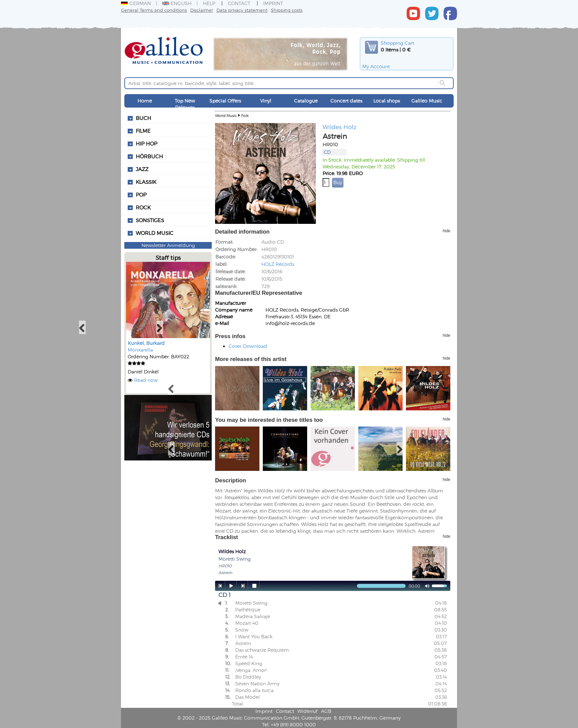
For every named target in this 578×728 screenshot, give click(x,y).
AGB (326, 711)
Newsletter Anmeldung (168, 245)
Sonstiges (150, 220)
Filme (143, 131)
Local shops (387, 101)
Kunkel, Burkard (146, 343)
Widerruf (307, 711)
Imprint (273, 3)
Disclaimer (202, 10)
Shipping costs (287, 10)
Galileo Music (427, 101)
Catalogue (306, 101)
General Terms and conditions (154, 10)
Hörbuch (149, 156)
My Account (376, 66)
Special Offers (225, 101)
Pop (141, 195)
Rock (143, 207)
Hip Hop (147, 144)
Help (209, 3)
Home (145, 101)
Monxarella (140, 350)
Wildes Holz (340, 127)
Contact (239, 3)
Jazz (142, 169)
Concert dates (346, 101)
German (136, 3)
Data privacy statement (242, 10)
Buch (143, 118)
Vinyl (266, 101)
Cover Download (248, 346)
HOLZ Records (278, 264)
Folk (245, 115)
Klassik (146, 182)
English (177, 3)
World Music (155, 233)
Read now (146, 380)
